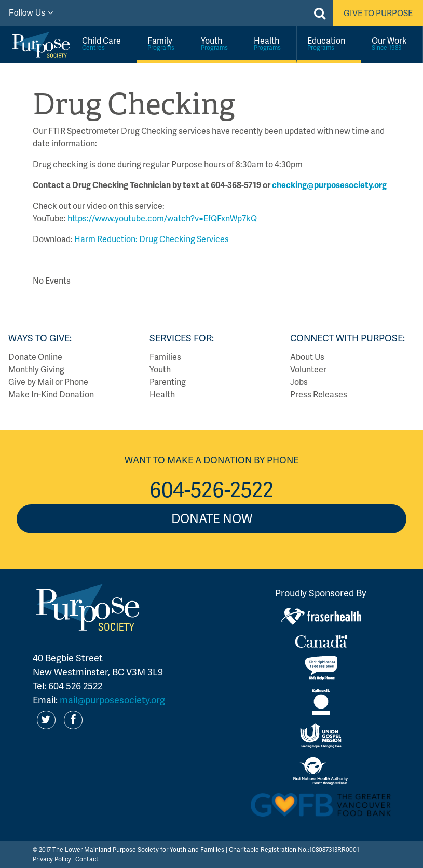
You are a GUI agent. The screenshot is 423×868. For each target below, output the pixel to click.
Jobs (299, 382)
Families (165, 357)
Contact (87, 859)
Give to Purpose (378, 13)
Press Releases (319, 394)
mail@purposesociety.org (112, 699)
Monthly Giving (36, 369)
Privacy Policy (52, 859)
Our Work (392, 43)
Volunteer (308, 369)
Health (270, 43)
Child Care (104, 43)
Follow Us (31, 13)
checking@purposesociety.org (329, 185)
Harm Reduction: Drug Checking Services (151, 239)
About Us (307, 357)
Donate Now (212, 518)
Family (163, 43)
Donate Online (35, 357)
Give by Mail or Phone (48, 382)
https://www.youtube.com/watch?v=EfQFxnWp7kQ (162, 218)
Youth (217, 43)
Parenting (168, 382)
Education (329, 43)
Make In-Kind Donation (51, 394)
